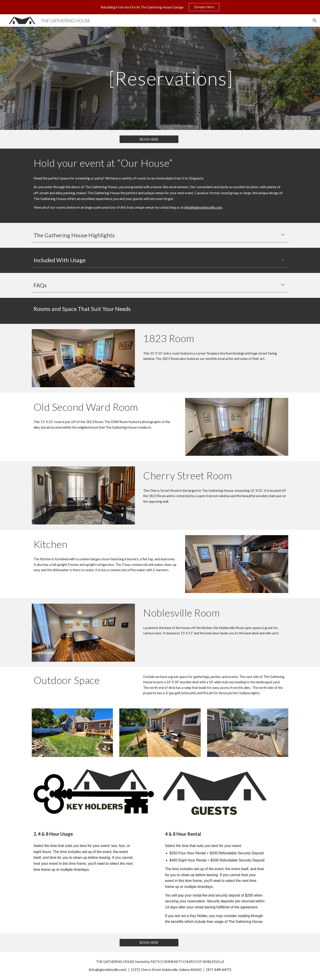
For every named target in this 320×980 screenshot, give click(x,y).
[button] (315, 20)
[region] (160, 7)
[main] (171, 78)
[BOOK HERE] (149, 139)
